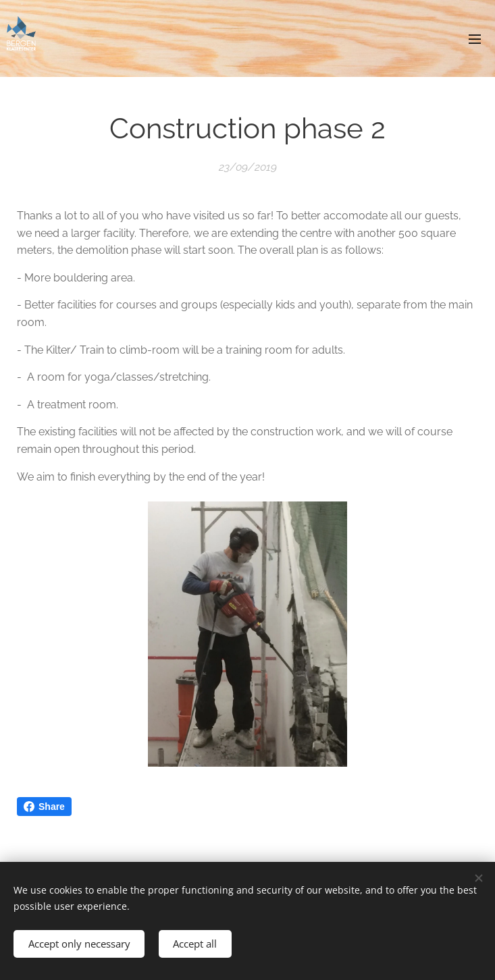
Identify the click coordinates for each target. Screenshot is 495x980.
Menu (475, 39)
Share (44, 807)
